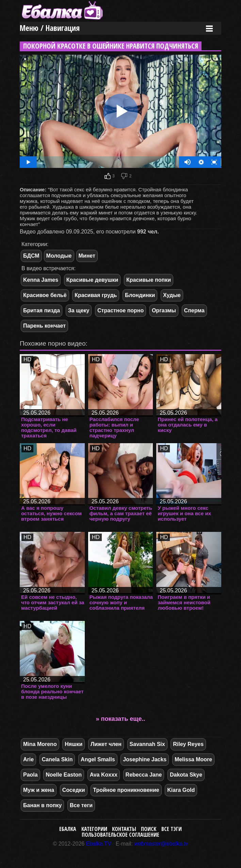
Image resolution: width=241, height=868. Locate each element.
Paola (30, 775)
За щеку (79, 310)
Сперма (194, 310)
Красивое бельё (45, 295)
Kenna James (41, 280)
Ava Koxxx (104, 775)
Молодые (59, 256)
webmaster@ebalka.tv (161, 844)
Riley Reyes (188, 744)
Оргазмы (164, 310)
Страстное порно (120, 310)
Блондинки (140, 295)
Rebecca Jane (144, 775)
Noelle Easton (64, 775)
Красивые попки (149, 280)
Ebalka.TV (99, 844)
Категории (94, 829)
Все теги (81, 805)
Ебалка (68, 829)
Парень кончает (44, 326)
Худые (172, 295)
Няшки (74, 744)
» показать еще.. (121, 719)
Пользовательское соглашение (120, 835)
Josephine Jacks (145, 759)
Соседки (74, 790)
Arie (28, 759)
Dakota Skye (186, 775)
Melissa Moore (193, 759)
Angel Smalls (98, 759)
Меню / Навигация (50, 28)
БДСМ (31, 256)
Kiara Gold (181, 790)
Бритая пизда (42, 310)
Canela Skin (57, 759)
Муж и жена (39, 790)
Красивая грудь (96, 295)
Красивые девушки (92, 280)
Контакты (124, 829)
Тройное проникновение (126, 790)
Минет (87, 256)
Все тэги (172, 829)
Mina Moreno (40, 744)
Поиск (149, 829)
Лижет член (106, 744)
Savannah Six (147, 744)
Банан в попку (42, 805)
